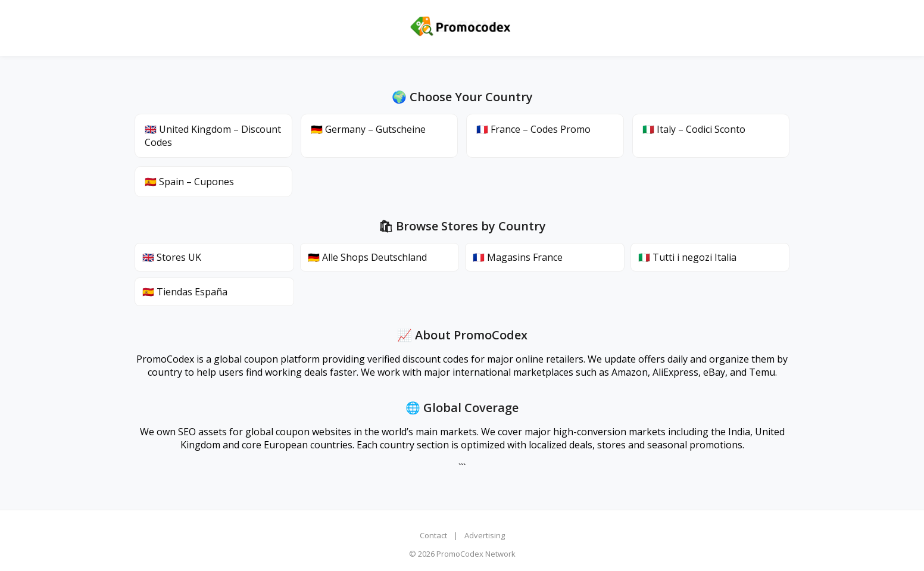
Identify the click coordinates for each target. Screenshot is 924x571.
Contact (433, 535)
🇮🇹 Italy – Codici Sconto (694, 129)
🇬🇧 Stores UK (172, 257)
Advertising (485, 535)
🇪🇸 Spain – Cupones (189, 182)
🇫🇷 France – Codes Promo (533, 129)
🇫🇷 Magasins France (518, 257)
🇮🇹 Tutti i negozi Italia (687, 257)
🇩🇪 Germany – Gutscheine (368, 129)
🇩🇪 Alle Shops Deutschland (367, 257)
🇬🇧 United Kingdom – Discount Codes (213, 136)
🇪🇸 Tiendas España (185, 292)
